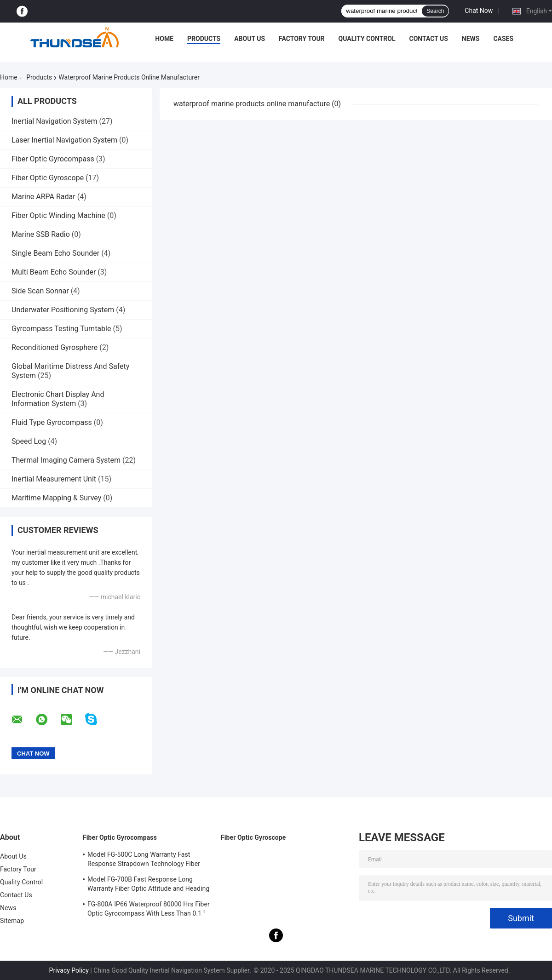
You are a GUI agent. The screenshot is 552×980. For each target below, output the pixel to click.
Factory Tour (302, 39)
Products (204, 39)
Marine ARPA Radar (43, 197)
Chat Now (479, 11)
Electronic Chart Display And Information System (58, 399)
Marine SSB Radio (41, 234)
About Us (250, 39)
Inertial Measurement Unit (54, 479)
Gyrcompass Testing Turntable (61, 329)
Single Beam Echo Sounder (55, 253)
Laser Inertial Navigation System (64, 140)
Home (164, 39)
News (471, 39)
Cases (503, 39)
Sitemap (12, 921)
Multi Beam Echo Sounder (54, 272)
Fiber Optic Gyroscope (48, 178)
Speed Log (29, 441)
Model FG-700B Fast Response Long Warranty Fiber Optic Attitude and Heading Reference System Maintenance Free (148, 885)
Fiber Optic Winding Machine (58, 215)
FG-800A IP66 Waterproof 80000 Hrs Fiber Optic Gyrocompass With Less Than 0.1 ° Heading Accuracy (149, 910)
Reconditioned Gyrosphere (55, 347)
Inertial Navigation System (55, 121)
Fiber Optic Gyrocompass (53, 159)
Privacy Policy (69, 970)
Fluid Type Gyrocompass (52, 422)
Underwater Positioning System (63, 310)
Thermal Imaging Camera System (66, 460)
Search (435, 11)
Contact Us (428, 39)
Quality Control (367, 39)
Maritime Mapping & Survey (56, 498)
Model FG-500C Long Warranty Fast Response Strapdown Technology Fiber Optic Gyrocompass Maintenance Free (144, 860)
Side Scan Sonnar (40, 291)
